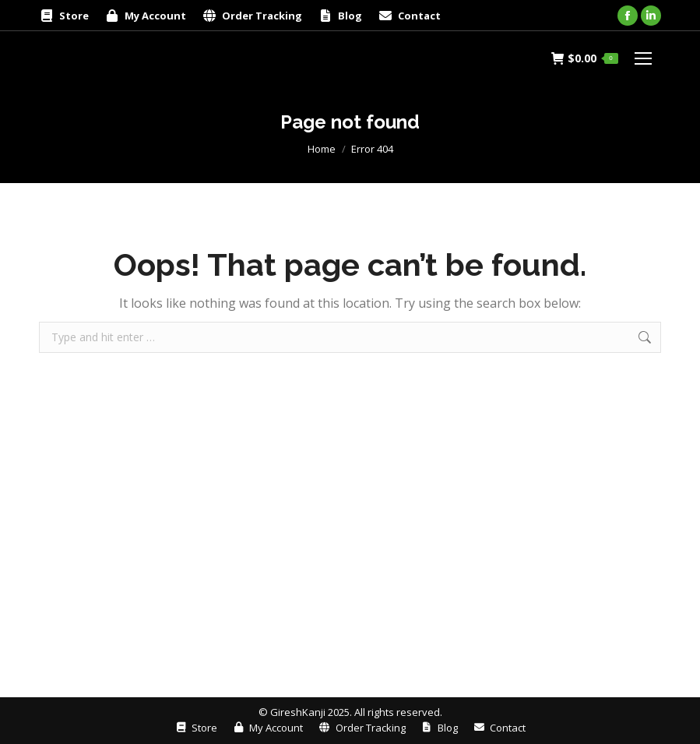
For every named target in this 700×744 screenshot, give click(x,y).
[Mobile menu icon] (643, 58)
